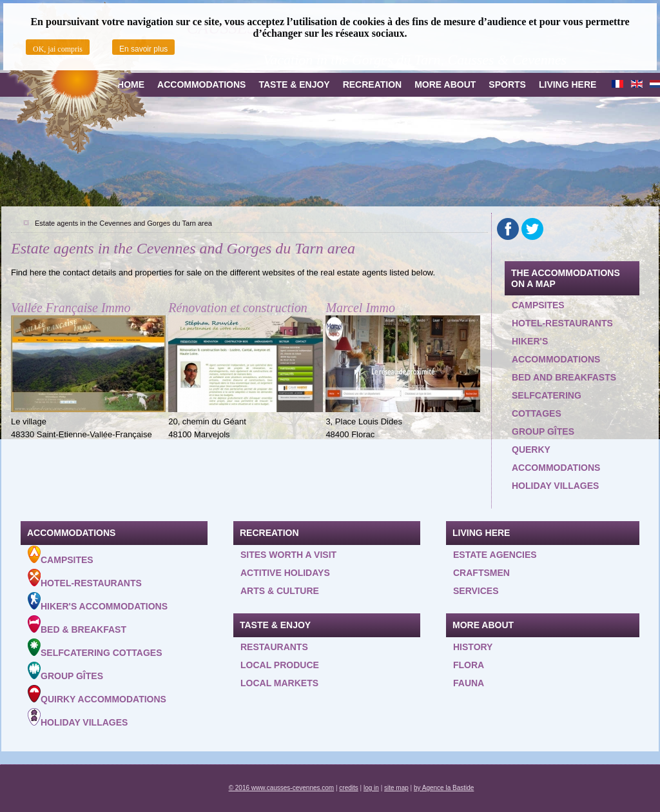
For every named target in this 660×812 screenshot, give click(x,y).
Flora (469, 665)
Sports (507, 84)
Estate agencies (495, 555)
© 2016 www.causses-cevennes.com (282, 788)
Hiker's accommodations (556, 350)
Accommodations (201, 84)
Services (476, 591)
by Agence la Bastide (444, 788)
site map (396, 788)
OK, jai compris (58, 49)
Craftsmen (481, 573)
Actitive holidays (285, 573)
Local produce (280, 665)
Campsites (538, 305)
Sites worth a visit (288, 555)
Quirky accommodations (97, 695)
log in (371, 788)
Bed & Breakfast (77, 625)
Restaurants (274, 647)
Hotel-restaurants (562, 323)
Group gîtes (543, 431)
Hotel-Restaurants (85, 579)
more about (445, 84)
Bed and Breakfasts (564, 377)
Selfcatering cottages (547, 404)
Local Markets (279, 683)
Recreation (373, 84)
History (473, 647)
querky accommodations (556, 459)
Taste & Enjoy (294, 84)
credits (348, 788)
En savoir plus (143, 49)
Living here (568, 84)
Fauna (469, 683)
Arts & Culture (280, 591)
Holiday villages (555, 486)
